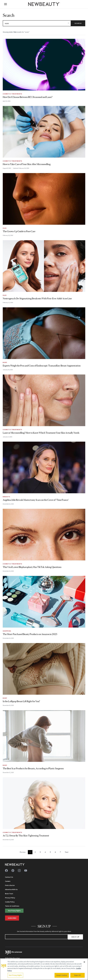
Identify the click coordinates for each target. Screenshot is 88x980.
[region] (44, 969)
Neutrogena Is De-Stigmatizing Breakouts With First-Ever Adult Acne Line (37, 299)
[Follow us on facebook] (6, 871)
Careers (8, 881)
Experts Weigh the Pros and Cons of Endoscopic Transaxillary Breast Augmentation (42, 366)
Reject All (77, 975)
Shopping (7, 631)
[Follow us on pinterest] (13, 871)
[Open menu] (5, 4)
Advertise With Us (11, 889)
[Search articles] (37, 23)
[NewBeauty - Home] (44, 4)
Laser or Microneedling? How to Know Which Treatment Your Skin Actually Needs (41, 433)
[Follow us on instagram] (19, 871)
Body (5, 362)
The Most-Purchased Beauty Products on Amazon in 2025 (30, 634)
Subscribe (12, 918)
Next (67, 852)
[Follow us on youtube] (26, 871)
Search (78, 23)
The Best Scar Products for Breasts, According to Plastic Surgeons (33, 768)
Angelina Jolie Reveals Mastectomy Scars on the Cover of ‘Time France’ (36, 500)
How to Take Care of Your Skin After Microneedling (27, 164)
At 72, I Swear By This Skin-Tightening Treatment (26, 836)
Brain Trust (9, 894)
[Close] (84, 962)
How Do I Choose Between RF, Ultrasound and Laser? (28, 97)
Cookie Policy (10, 902)
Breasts (6, 497)
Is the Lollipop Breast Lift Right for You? (21, 701)
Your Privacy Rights (14, 911)
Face (5, 228)
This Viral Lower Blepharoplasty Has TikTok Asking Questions (32, 567)
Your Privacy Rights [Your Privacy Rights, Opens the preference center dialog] (15, 975)
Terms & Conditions (12, 906)
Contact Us (9, 877)
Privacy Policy (10, 898)
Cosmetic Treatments (12, 94)
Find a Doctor (10, 885)
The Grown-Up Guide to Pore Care (19, 231)
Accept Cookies (62, 975)
